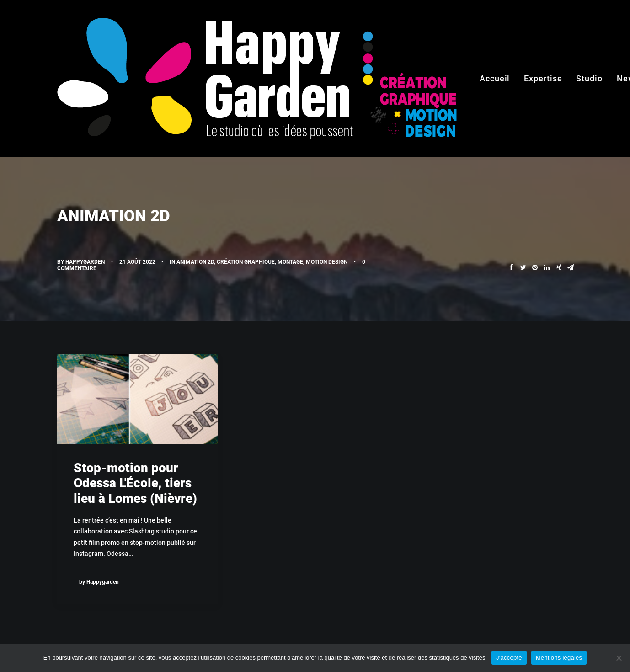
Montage (290, 262)
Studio (589, 78)
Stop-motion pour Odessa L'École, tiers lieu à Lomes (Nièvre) (135, 483)
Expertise (543, 78)
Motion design (327, 262)
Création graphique (246, 262)
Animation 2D (195, 262)
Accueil (495, 78)
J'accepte (509, 658)
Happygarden (85, 262)
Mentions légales (559, 658)
